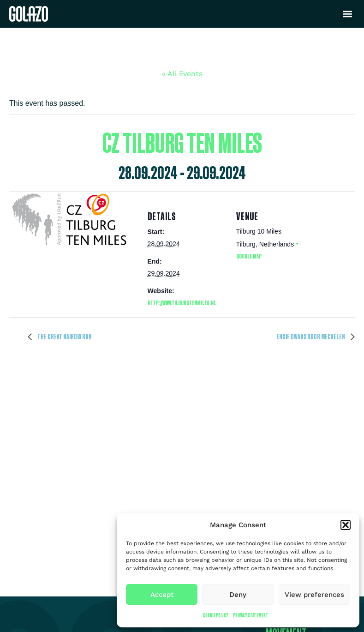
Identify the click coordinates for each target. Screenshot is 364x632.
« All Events (182, 74)
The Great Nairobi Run (64, 337)
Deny (238, 595)
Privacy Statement (251, 615)
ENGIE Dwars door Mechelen (311, 337)
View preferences (314, 595)
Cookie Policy (216, 615)
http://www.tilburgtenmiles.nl (182, 303)
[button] (346, 525)
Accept (162, 595)
